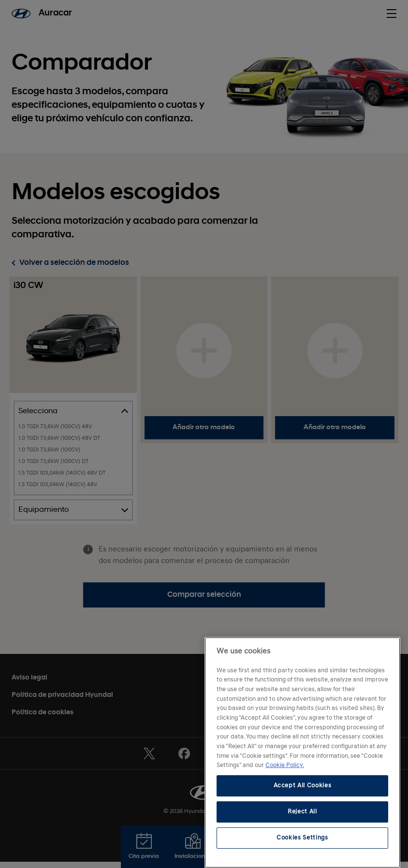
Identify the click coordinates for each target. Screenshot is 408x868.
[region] (302, 752)
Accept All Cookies (303, 786)
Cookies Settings (302, 838)
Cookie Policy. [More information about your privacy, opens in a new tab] (285, 765)
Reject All (302, 812)
